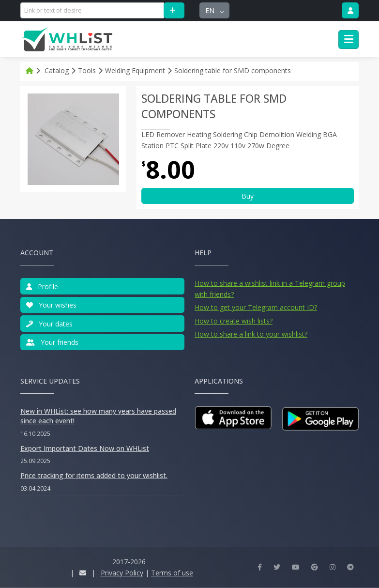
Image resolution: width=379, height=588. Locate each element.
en (211, 10)
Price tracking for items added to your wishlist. (94, 475)
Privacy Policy (122, 573)
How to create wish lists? (234, 321)
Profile (42, 286)
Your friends (52, 342)
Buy (248, 196)
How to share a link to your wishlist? (251, 334)
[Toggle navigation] (349, 40)
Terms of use (172, 573)
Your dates (49, 324)
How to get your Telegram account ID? (256, 307)
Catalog (57, 70)
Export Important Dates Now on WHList (85, 448)
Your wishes (51, 305)
